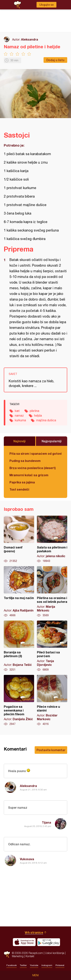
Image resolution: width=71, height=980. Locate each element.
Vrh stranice (34, 932)
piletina (34, 411)
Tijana (46, 822)
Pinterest (60, 965)
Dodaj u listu (55, 60)
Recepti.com (7, 954)
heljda (38, 415)
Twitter (23, 965)
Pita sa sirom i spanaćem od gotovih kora (35, 453)
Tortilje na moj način (19, 592)
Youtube (34, 965)
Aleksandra (30, 39)
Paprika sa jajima (22, 482)
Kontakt (30, 956)
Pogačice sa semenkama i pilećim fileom (19, 700)
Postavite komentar (51, 750)
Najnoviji (20, 441)
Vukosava (27, 859)
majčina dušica (46, 420)
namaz (19, 415)
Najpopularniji (52, 441)
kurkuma (20, 420)
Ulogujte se (46, 5)
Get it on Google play (49, 942)
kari (17, 411)
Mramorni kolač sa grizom (29, 475)
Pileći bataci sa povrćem (52, 646)
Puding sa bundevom (25, 461)
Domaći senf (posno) (19, 539)
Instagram (47, 965)
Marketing (18, 956)
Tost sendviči (19, 489)
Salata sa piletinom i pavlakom (52, 539)
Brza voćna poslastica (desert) (33, 468)
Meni (35, 975)
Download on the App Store (24, 942)
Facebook (12, 965)
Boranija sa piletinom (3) (19, 646)
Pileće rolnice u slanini (52, 700)
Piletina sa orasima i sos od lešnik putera (52, 592)
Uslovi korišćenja (55, 953)
